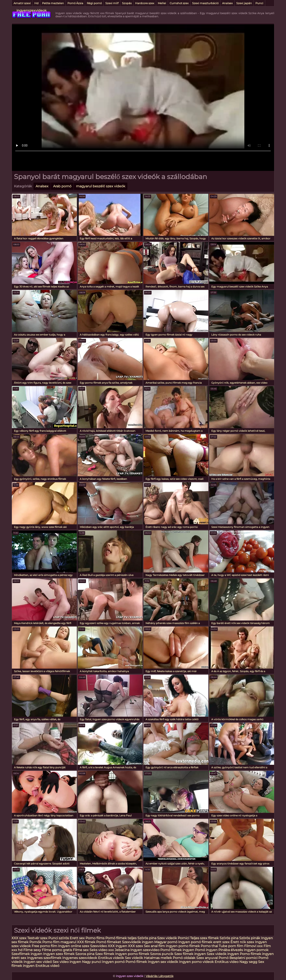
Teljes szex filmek (204, 938)
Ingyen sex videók (163, 962)
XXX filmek (86, 942)
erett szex (221, 942)
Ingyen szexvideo (145, 950)
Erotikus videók (111, 958)
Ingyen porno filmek (183, 946)
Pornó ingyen (206, 950)
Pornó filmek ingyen (177, 950)
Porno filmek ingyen (257, 954)
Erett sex (77, 938)
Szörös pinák (250, 938)
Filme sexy (32, 950)
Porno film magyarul (59, 942)
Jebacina (122, 950)
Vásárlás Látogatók (160, 976)
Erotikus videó (47, 966)
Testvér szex (37, 938)
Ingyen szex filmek (59, 954)
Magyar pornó (166, 942)
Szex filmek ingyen (190, 954)
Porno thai (209, 946)
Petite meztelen (53, 3)
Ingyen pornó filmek (195, 942)
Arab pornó (62, 186)
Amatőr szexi (22, 3)
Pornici (183, 938)
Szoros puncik (162, 954)
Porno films (95, 938)
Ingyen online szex (74, 946)
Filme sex (81, 950)
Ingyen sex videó (38, 962)
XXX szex (19, 938)
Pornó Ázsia (75, 3)
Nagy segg (248, 962)
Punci (259, 3)
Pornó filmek (136, 962)
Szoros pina (85, 954)
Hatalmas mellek (158, 958)
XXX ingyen (118, 946)
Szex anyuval (207, 958)
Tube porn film (231, 946)
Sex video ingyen (67, 962)
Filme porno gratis (57, 950)
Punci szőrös (59, 938)
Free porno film (44, 946)
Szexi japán (244, 3)
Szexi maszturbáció (205, 3)
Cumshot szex (179, 3)
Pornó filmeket (109, 942)
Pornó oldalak (184, 958)
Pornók (35, 942)
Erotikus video (227, 962)
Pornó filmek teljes (121, 938)
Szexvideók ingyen (138, 942)
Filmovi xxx (253, 946)
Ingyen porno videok (196, 962)
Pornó (224, 958)
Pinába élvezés (231, 950)
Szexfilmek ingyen (27, 954)
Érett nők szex (242, 942)
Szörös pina (147, 938)
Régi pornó (94, 3)
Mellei (162, 3)
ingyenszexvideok (32, 11)
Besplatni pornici (243, 958)
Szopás (127, 3)
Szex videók (167, 938)
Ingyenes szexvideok (80, 958)
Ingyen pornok (256, 950)
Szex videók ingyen (223, 954)
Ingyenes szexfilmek (44, 958)
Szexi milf (112, 3)
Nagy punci (92, 962)
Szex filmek (105, 954)
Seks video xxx (102, 950)
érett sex (19, 958)
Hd (36, 3)
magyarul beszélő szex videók (101, 186)
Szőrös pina (229, 938)
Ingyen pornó (113, 962)
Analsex (227, 3)
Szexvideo (99, 946)
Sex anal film (154, 946)
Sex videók (134, 958)
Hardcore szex (145, 3)
